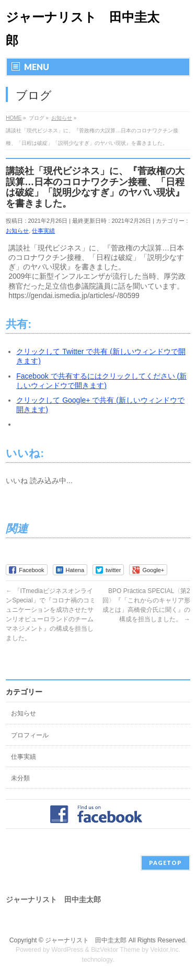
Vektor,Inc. (166, 950)
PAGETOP (165, 863)
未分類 (20, 778)
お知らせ (17, 231)
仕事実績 (43, 231)
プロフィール (30, 735)
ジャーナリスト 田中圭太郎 (86, 940)
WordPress (67, 950)
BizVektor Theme (116, 950)
